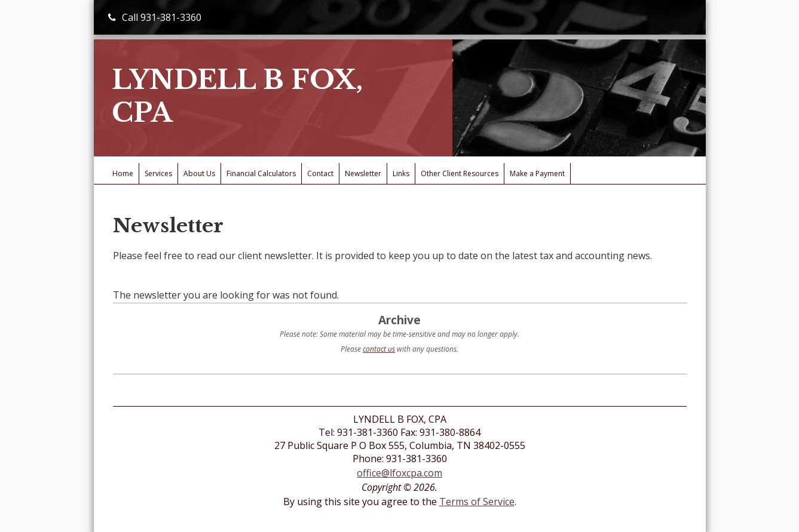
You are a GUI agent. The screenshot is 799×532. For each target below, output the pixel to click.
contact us (379, 349)
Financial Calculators (261, 173)
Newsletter (363, 173)
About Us (199, 173)
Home (123, 173)
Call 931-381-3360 (155, 17)
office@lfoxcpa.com (400, 473)
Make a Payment (537, 173)
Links (401, 173)
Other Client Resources (460, 173)
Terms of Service (477, 502)
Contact (320, 173)
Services (158, 173)
